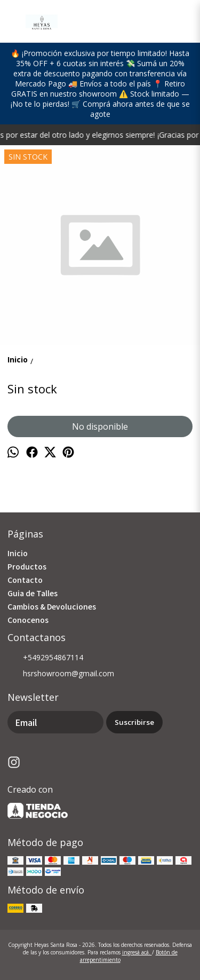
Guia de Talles (33, 593)
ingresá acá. (137, 952)
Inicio (18, 553)
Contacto (25, 580)
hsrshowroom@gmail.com (61, 674)
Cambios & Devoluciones (52, 606)
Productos (27, 566)
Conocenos (28, 620)
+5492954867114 (45, 658)
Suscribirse (134, 722)
